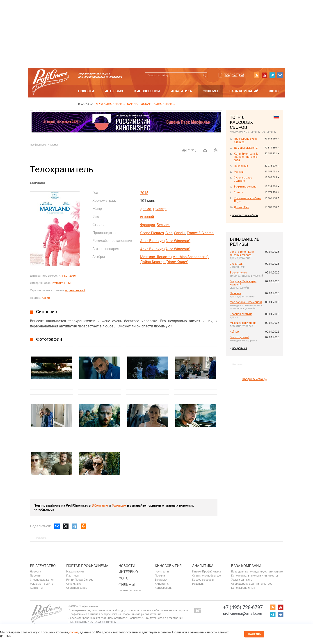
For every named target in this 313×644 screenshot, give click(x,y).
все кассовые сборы (245, 215)
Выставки (161, 580)
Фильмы (210, 91)
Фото (274, 91)
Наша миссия (75, 572)
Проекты (36, 576)
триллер (160, 209)
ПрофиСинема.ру (255, 379)
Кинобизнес (164, 104)
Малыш (239, 172)
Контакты (36, 588)
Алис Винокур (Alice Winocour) (165, 241)
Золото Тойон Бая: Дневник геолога (242, 253)
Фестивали (162, 572)
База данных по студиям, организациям (257, 572)
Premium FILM (61, 283)
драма (146, 209)
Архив (46, 298)
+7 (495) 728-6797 (243, 607)
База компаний (244, 91)
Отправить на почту (216, 150)
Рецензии (198, 584)
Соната (239, 192)
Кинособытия (147, 91)
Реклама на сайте (41, 584)
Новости (86, 91)
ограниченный (75, 290)
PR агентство (43, 566)
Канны (133, 104)
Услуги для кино (242, 580)
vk (280, 75)
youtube (264, 75)
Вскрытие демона (245, 187)
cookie (74, 632)
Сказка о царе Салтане (243, 179)
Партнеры (73, 576)
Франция (148, 225)
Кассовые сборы (203, 580)
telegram (272, 75)
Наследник (241, 166)
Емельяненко (238, 273)
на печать (205, 151)
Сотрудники (74, 584)
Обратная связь (77, 588)
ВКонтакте (100, 505)
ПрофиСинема (38, 145)
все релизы (240, 348)
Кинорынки (162, 584)
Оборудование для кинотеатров (252, 584)
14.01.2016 (69, 276)
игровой (147, 217)
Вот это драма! (239, 337)
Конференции (164, 588)
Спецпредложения (42, 580)
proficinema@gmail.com (243, 613)
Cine (169, 233)
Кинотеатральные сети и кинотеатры (255, 576)
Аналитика (182, 91)
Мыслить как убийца (243, 323)
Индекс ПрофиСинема (207, 572)
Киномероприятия (243, 588)
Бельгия (163, 225)
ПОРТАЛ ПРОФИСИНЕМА (87, 566)
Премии (160, 576)
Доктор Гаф (241, 207)
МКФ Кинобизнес (110, 104)
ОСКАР (146, 104)
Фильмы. (53, 145)
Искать (204, 75)
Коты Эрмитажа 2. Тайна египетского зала (246, 157)
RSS (256, 75)
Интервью (114, 91)
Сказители (237, 264)
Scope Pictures (152, 233)
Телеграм (119, 505)
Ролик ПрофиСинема (80, 580)
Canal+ (180, 233)
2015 (144, 193)
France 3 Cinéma (200, 233)
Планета (235, 293)
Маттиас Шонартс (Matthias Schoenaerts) (174, 257)
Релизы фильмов (130, 590)
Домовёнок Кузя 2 (246, 148)
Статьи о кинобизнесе (206, 576)
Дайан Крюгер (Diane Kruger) (164, 262)
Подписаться (234, 75)
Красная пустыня (241, 314)
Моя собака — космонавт (246, 302)
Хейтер (234, 332)
